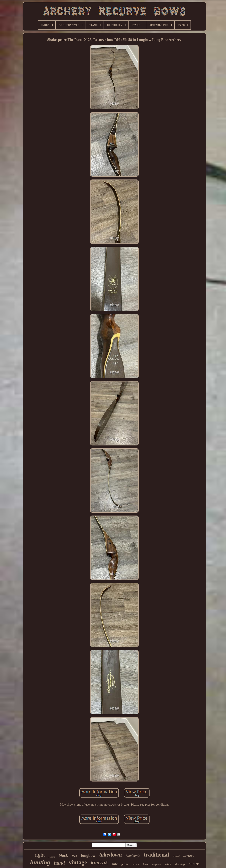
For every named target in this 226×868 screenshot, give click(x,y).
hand (59, 863)
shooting (180, 864)
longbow (88, 855)
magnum (157, 864)
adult (168, 864)
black (63, 855)
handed (176, 856)
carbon (136, 864)
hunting (40, 862)
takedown (111, 855)
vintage (78, 862)
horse (146, 864)
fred (74, 856)
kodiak (99, 863)
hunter (194, 864)
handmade (133, 856)
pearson (52, 857)
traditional (156, 855)
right (40, 855)
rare (115, 864)
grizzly (125, 864)
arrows (189, 856)
